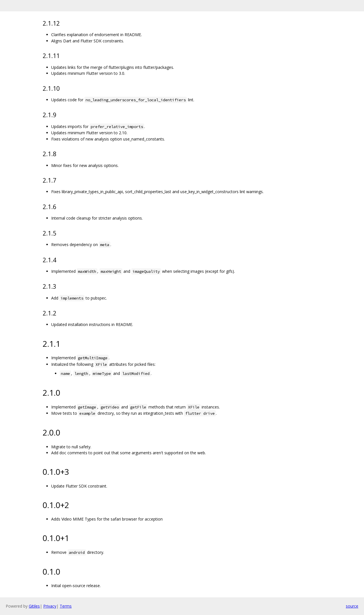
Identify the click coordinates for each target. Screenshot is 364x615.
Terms (66, 606)
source (352, 606)
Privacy (50, 606)
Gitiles (34, 606)
